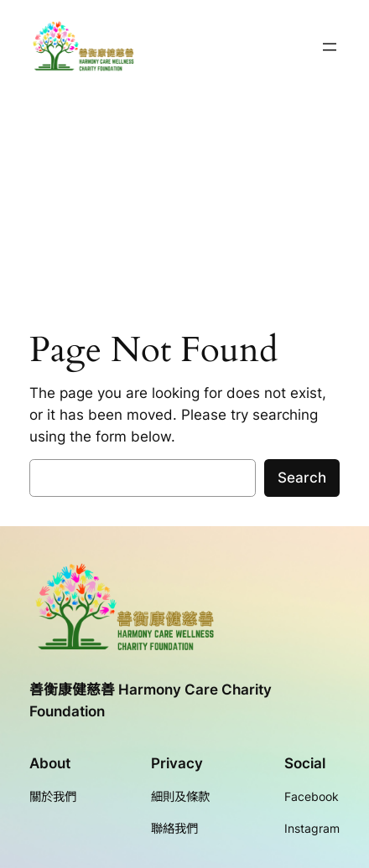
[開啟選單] (330, 47)
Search (302, 478)
